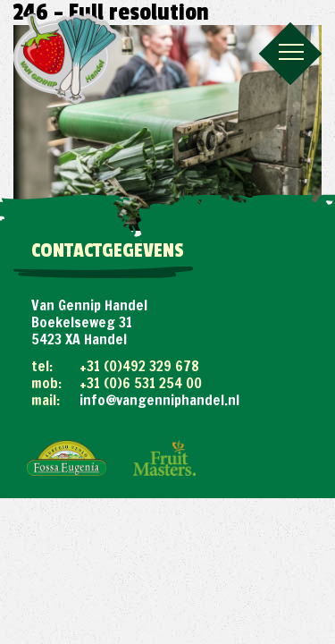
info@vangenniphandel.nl (159, 400)
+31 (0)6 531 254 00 (141, 383)
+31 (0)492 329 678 (139, 366)
